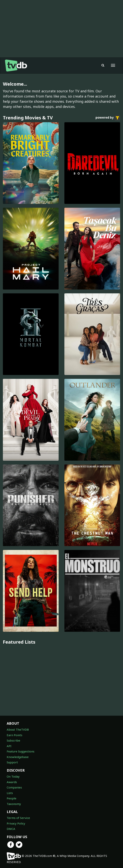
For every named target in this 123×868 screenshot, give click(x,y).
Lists (10, 793)
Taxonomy (14, 804)
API (9, 746)
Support (12, 762)
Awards (12, 782)
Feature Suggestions (21, 751)
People (12, 798)
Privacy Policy (16, 823)
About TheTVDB (18, 729)
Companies (14, 787)
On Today (13, 776)
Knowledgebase (18, 757)
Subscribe (13, 740)
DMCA (11, 829)
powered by (108, 118)
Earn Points (15, 735)
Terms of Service (18, 818)
